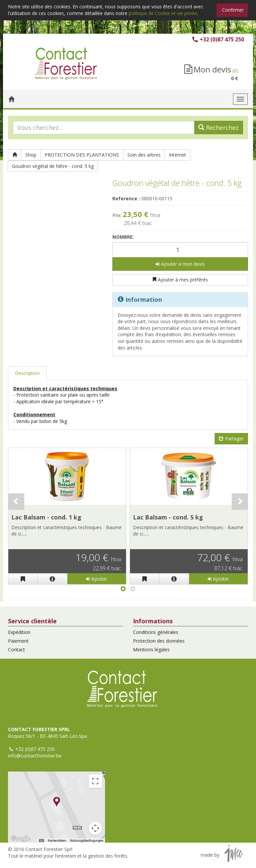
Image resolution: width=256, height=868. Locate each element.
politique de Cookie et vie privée (163, 13)
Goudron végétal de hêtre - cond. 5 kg (53, 166)
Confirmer (233, 10)
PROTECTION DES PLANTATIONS (82, 155)
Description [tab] (27, 373)
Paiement (18, 641)
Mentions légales (151, 649)
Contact (16, 649)
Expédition (19, 632)
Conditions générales (156, 632)
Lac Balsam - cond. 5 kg (168, 517)
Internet (177, 155)
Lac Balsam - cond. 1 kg (46, 517)
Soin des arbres (144, 155)
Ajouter (97, 579)
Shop (31, 155)
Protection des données (159, 641)
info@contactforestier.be (35, 756)
